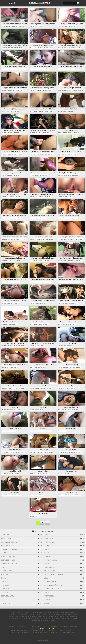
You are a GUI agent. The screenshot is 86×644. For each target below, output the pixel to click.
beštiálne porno (73, 410)
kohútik (33, 26)
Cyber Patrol (51, 628)
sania (66, 26)
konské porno (18, 48)
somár (60, 197)
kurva (75, 90)
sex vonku (5, 603)
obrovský (76, 154)
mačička (22, 26)
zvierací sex (49, 596)
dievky (32, 69)
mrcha (73, 69)
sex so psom (39, 69)
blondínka (5, 69)
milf (31, 367)
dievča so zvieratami (13, 112)
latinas (47, 600)
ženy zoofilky (14, 69)
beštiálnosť (72, 26)
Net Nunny (40, 628)
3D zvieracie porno (36, 133)
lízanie (42, 154)
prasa (4, 431)
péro (3, 567)
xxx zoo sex (34, 48)
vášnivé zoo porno (14, 239)
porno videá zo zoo (9, 556)
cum (15, 410)
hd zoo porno (40, 346)
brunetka (17, 133)
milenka (41, 261)
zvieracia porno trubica (38, 388)
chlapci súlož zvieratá (65, 90)
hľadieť (47, 603)
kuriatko (41, 325)
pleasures (22, 69)
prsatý (64, 410)
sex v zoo (39, 26)
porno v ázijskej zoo (65, 367)
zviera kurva (49, 112)
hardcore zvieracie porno (10, 26)
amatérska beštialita (53, 585)
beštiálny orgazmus (36, 410)
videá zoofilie (11, 431)
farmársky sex (41, 218)
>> (48, 523)
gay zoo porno (20, 388)
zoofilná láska (50, 560)
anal (74, 367)
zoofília (4, 48)
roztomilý (5, 388)
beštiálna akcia (8, 596)
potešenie (10, 175)
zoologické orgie (7, 410)
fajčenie (11, 133)
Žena (19, 410)
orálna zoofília (41, 303)
